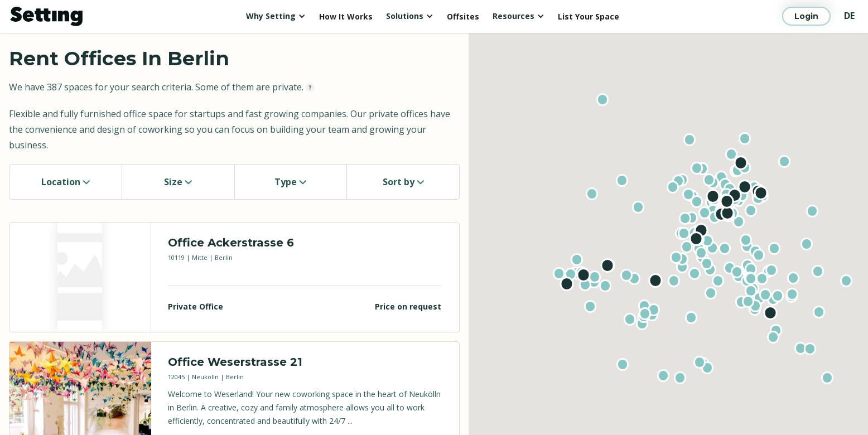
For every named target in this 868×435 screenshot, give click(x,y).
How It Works (346, 16)
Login (806, 16)
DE (849, 16)
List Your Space (589, 16)
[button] (276, 16)
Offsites (463, 16)
